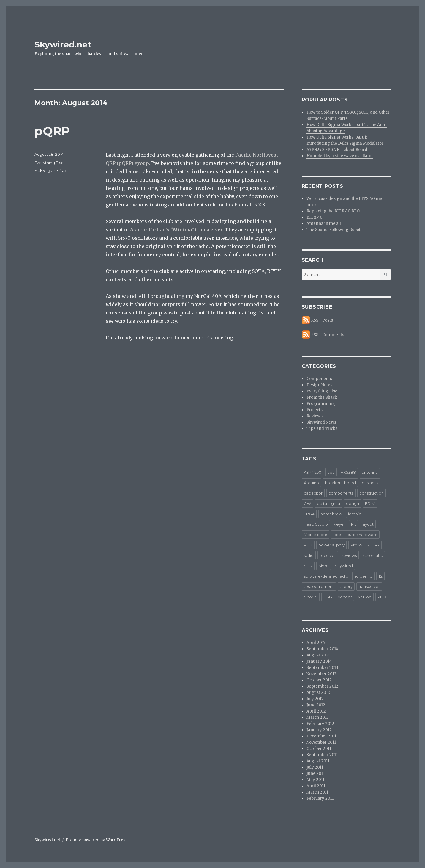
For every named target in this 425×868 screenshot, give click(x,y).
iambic (355, 514)
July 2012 (315, 699)
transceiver (369, 586)
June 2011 (316, 774)
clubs (40, 171)
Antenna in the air (324, 224)
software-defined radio (326, 576)
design (353, 503)
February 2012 (320, 724)
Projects (315, 410)
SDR (308, 566)
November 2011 (321, 742)
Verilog (365, 597)
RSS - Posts (322, 320)
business (370, 483)
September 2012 (322, 686)
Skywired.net (63, 44)
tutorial (311, 597)
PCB (308, 545)
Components (319, 379)
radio (309, 555)
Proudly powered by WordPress (97, 840)
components (341, 493)
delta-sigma (328, 503)
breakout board (340, 483)
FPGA (309, 514)
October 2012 (319, 680)
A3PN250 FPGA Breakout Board (337, 150)
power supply (331, 545)
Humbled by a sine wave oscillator (340, 156)
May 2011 (315, 780)
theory (346, 586)
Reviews (315, 416)
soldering (363, 576)
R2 (377, 545)
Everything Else (49, 163)
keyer (339, 524)
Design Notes (319, 385)
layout (368, 524)
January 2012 (319, 730)
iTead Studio (316, 524)
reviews (349, 555)
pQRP (52, 131)
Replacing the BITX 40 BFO (333, 211)
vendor (345, 597)
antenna (370, 472)
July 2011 (315, 767)
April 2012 (316, 711)
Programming (321, 404)
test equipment (319, 586)
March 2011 (317, 792)
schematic (373, 555)
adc (331, 472)
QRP (51, 171)
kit (353, 524)
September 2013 (322, 668)
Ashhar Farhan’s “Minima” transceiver (176, 230)
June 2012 (316, 705)
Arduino (311, 483)
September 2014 (322, 649)
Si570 (62, 171)
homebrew (331, 514)
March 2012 (318, 717)
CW (307, 503)
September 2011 (322, 755)
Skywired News (321, 422)
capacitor (313, 493)
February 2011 (320, 798)
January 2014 (319, 661)
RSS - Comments (328, 335)
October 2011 (319, 749)
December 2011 (321, 736)
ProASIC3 (360, 545)
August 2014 (318, 655)
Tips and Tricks (322, 429)
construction (372, 493)
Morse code (316, 535)
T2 (380, 576)
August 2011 (318, 761)
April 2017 (316, 643)
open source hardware (355, 535)
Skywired (344, 566)
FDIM (370, 503)
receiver (328, 555)
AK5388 (348, 472)
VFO (382, 597)
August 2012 (318, 693)
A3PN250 (313, 472)
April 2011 (316, 786)
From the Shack (322, 397)
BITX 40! (315, 217)
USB (328, 597)
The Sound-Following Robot (334, 230)
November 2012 (321, 674)
